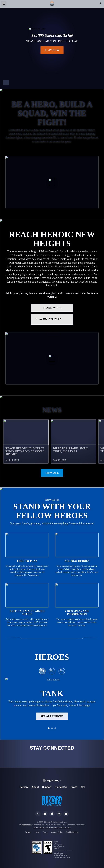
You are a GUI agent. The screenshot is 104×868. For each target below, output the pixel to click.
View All (52, 473)
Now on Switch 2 (52, 319)
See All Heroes (52, 716)
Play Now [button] (52, 50)
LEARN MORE (52, 308)
